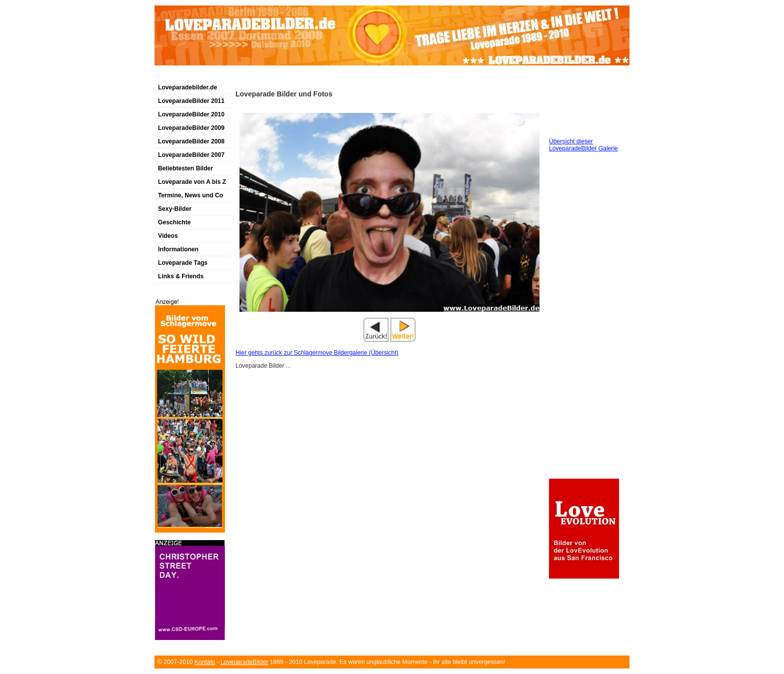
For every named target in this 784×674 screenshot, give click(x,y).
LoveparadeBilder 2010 (191, 114)
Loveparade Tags (183, 263)
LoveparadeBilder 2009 (191, 128)
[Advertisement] (271, 77)
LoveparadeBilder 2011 (191, 101)
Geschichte (174, 222)
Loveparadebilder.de (187, 87)
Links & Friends (181, 276)
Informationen (178, 249)
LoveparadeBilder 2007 (191, 155)
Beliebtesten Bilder (185, 168)
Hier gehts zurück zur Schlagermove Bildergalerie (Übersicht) (317, 353)
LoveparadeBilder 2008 (191, 141)
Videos (168, 236)
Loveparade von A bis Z (192, 182)
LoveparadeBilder (244, 662)
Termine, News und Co (190, 195)
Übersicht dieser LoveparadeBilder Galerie (583, 145)
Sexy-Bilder (175, 209)
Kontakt (205, 662)
